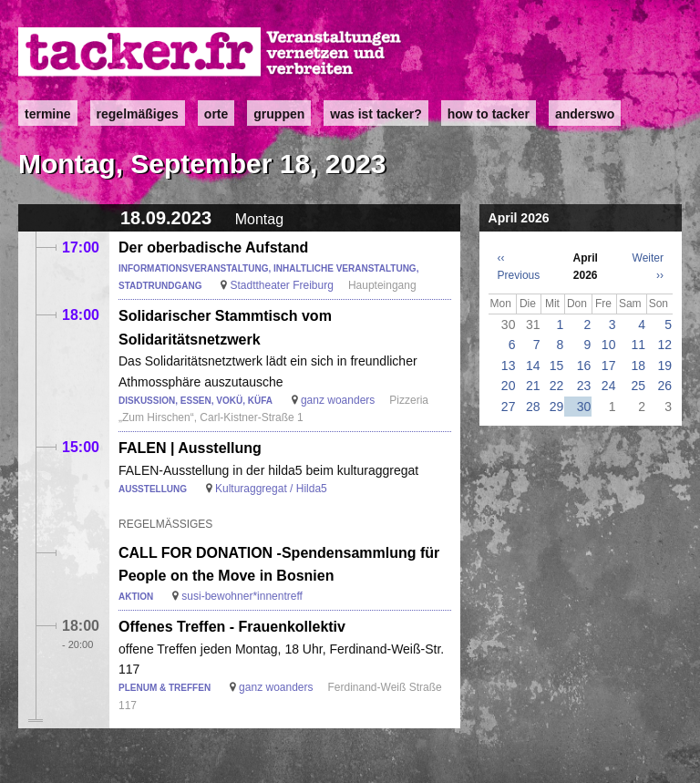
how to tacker (489, 114)
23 (584, 386)
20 (509, 386)
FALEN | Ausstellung (190, 448)
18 (639, 366)
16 (584, 366)
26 (664, 386)
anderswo (585, 114)
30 (584, 407)
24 (609, 386)
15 (557, 366)
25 (639, 386)
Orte (216, 114)
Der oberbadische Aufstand (213, 247)
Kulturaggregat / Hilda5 (271, 489)
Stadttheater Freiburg (281, 285)
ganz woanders (338, 400)
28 (533, 407)
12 (664, 345)
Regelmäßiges (138, 114)
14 (533, 366)
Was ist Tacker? (376, 114)
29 (557, 407)
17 (609, 366)
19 (664, 366)
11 (639, 345)
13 (509, 366)
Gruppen (279, 114)
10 (609, 345)
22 (557, 386)
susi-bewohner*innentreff (242, 596)
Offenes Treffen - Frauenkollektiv (232, 627)
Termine (48, 114)
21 (533, 386)
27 (509, 407)
